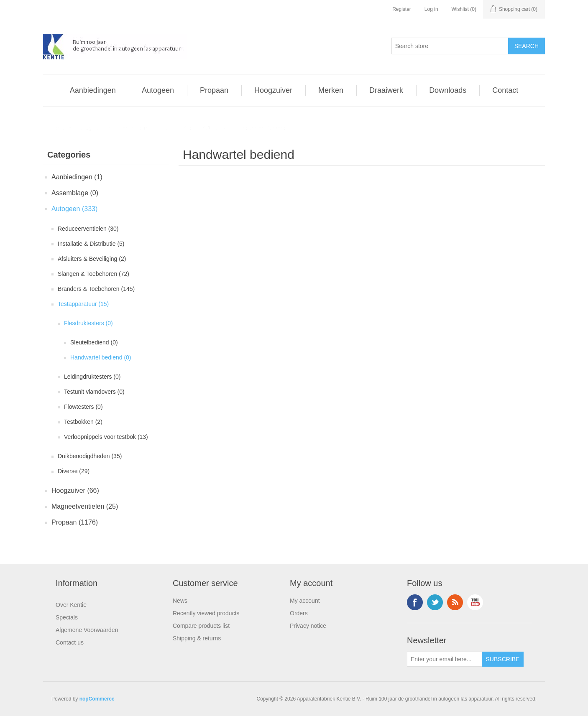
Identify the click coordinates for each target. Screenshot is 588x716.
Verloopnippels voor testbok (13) (106, 437)
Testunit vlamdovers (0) (94, 392)
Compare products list (201, 626)
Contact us (70, 642)
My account (305, 601)
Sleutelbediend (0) (94, 342)
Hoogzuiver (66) (75, 490)
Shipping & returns (197, 638)
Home (57, 128)
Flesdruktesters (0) (88, 323)
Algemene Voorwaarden (87, 630)
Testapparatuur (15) (83, 304)
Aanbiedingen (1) (77, 177)
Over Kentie (71, 605)
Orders (299, 613)
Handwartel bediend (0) (101, 357)
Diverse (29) (74, 471)
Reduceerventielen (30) (88, 229)
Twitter (435, 602)
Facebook (415, 602)
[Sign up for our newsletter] (445, 659)
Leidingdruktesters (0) (92, 377)
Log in (431, 9)
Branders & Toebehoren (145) (96, 289)
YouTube (475, 602)
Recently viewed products (206, 613)
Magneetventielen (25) (85, 506)
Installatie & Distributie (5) (91, 244)
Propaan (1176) (75, 522)
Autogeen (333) (74, 209)
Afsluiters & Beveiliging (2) (92, 259)
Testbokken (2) (83, 422)
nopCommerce (97, 699)
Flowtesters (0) (83, 407)
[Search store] (450, 46)
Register (402, 9)
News (180, 601)
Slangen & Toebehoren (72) (93, 274)
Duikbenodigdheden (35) (90, 456)
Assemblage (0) (75, 193)
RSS (455, 602)
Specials (67, 617)
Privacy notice (308, 626)
